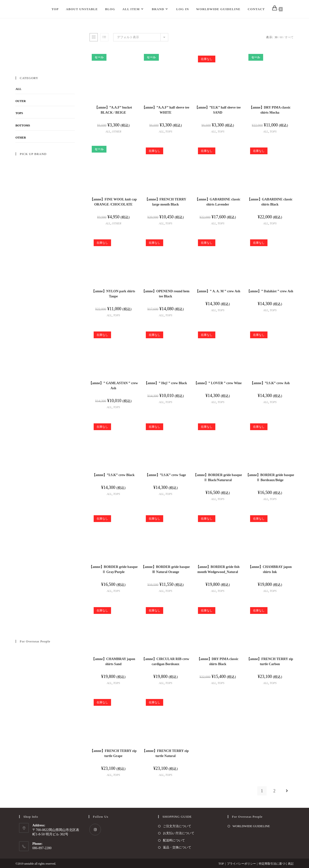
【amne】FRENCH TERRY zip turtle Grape (113, 753)
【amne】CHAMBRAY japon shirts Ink (270, 569)
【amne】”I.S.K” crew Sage (165, 475)
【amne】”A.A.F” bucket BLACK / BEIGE (113, 110)
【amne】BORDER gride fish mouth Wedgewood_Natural (218, 569)
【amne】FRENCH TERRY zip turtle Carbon (270, 662)
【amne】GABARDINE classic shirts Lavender (218, 202)
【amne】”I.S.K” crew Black (113, 475)
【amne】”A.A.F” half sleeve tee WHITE (166, 110)
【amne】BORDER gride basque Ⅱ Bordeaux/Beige (270, 478)
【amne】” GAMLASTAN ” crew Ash (113, 386)
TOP (221, 864)
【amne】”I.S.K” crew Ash (270, 383)
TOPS (169, 132)
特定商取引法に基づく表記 (276, 864)
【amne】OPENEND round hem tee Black (166, 294)
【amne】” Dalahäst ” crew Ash (270, 291)
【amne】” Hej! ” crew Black (166, 383)
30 (276, 37)
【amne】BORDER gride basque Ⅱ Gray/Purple (113, 569)
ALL (108, 132)
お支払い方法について (179, 833)
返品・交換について (177, 847)
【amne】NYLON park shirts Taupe (113, 294)
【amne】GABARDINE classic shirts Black (270, 202)
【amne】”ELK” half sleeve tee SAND (218, 110)
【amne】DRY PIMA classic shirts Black (218, 662)
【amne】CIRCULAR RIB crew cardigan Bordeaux (165, 662)
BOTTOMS (23, 125)
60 (281, 37)
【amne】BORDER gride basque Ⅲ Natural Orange (165, 569)
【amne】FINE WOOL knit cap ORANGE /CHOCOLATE (113, 202)
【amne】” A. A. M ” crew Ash (218, 291)
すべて (289, 37)
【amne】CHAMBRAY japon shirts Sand (113, 662)
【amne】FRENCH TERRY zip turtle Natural (165, 753)
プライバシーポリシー (241, 864)
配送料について (174, 840)
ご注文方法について (177, 826)
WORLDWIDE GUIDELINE (251, 826)
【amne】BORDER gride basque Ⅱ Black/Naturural (218, 478)
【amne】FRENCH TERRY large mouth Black (166, 202)
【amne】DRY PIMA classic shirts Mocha (270, 110)
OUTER (21, 101)
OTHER (117, 132)
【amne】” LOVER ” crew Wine (218, 383)
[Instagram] (95, 830)
